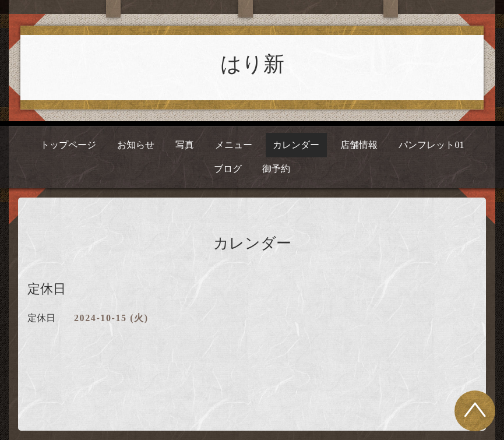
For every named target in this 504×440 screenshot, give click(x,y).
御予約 (276, 169)
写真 (185, 145)
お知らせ (136, 145)
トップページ (68, 145)
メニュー (234, 145)
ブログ (228, 169)
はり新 (252, 64)
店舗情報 (359, 145)
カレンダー (296, 145)
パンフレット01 (431, 145)
